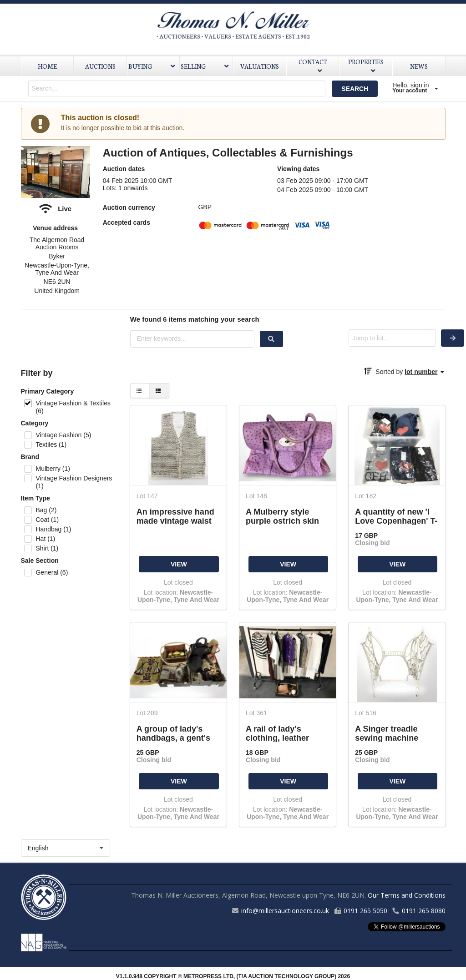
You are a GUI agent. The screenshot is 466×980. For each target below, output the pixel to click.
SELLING (206, 66)
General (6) (52, 572)
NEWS (419, 66)
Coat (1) (47, 520)
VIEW (179, 564)
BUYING (153, 66)
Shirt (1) (47, 548)
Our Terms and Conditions (407, 895)
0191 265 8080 (424, 911)
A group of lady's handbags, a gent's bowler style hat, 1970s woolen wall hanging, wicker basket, (173, 733)
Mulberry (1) (53, 469)
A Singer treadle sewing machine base (387, 733)
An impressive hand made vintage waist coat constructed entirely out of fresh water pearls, (175, 516)
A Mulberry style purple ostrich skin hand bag (282, 516)
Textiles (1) (51, 445)
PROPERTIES (366, 65)
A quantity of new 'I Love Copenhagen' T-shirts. (396, 516)
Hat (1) (45, 539)
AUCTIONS (100, 66)
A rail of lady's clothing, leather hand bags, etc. (277, 733)
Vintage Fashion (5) (63, 435)
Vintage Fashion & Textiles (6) (73, 407)
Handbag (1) (53, 529)
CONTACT (313, 65)
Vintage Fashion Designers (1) (74, 482)
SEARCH (355, 89)
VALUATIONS (260, 66)
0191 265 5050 (365, 911)
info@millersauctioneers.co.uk (285, 911)
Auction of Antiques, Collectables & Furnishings (228, 153)
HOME (47, 66)
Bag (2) (46, 510)
